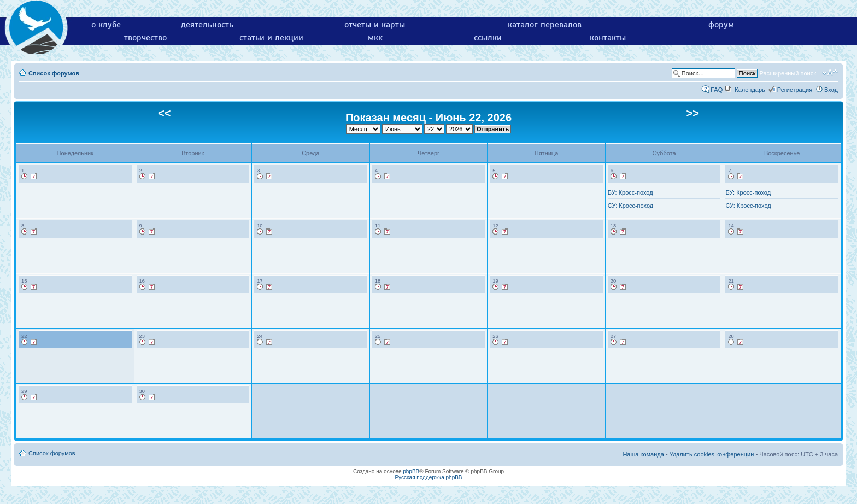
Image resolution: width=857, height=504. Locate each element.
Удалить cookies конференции (712, 454)
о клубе (106, 25)
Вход (831, 90)
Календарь (750, 90)
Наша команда (643, 454)
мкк (375, 38)
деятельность (207, 25)
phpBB (411, 471)
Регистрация (795, 90)
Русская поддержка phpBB (428, 477)
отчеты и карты (375, 25)
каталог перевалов (545, 25)
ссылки (488, 38)
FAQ (717, 90)
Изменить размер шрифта (830, 73)
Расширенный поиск (788, 73)
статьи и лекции (271, 38)
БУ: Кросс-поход (630, 192)
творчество (145, 38)
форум (721, 25)
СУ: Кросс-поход (630, 206)
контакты (608, 38)
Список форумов (54, 73)
